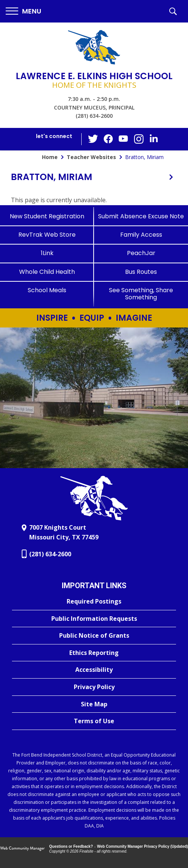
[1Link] (47, 253)
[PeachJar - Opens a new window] (141, 253)
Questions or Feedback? (71, 846)
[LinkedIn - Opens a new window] (154, 139)
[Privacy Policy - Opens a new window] (94, 687)
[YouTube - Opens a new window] (124, 139)
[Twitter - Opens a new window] (94, 139)
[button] (23, 11)
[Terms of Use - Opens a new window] (94, 721)
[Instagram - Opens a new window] (139, 139)
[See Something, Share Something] (141, 294)
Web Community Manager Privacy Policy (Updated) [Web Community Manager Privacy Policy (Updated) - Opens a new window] (142, 846)
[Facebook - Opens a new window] (109, 139)
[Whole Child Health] (47, 272)
